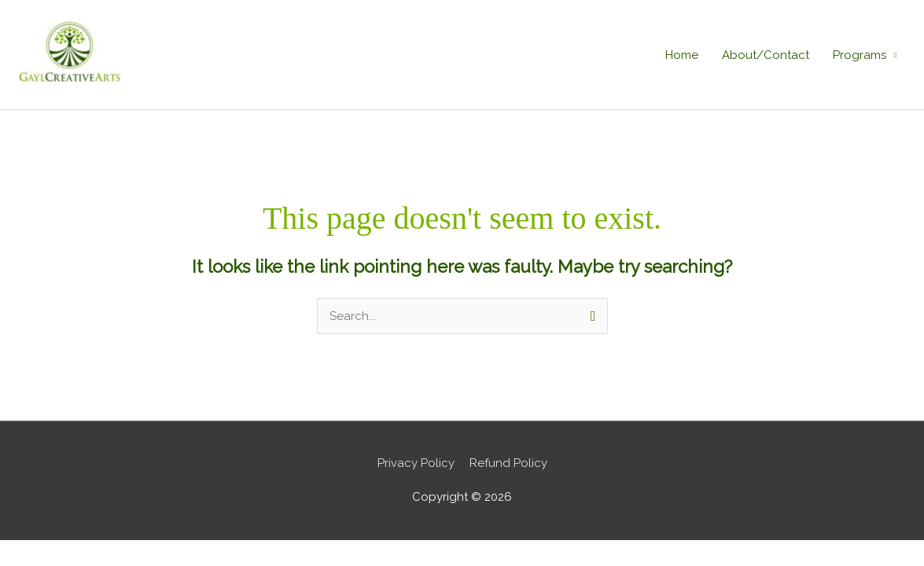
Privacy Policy (416, 463)
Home (682, 55)
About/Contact (766, 55)
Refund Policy (508, 463)
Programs (860, 55)
